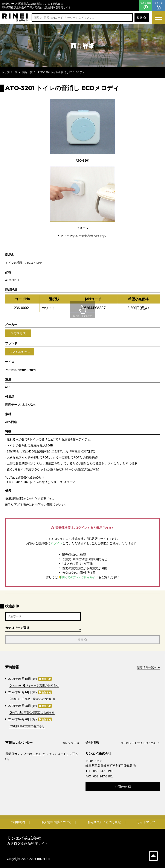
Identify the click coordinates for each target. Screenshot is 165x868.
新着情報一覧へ (148, 668)
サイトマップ (146, 822)
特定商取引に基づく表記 (104, 822)
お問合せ (123, 786)
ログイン (159, 6)
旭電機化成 (18, 333)
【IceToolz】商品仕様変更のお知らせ (34, 712)
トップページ (9, 72)
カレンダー (70, 743)
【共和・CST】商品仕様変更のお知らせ (34, 699)
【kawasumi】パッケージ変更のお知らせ (36, 686)
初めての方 (146, 6)
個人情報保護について (56, 822)
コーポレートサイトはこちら (139, 743)
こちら (38, 753)
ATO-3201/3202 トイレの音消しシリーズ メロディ (41, 482)
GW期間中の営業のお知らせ (28, 726)
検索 (141, 18)
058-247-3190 (103, 771)
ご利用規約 (17, 822)
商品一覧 (27, 72)
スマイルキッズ (20, 352)
